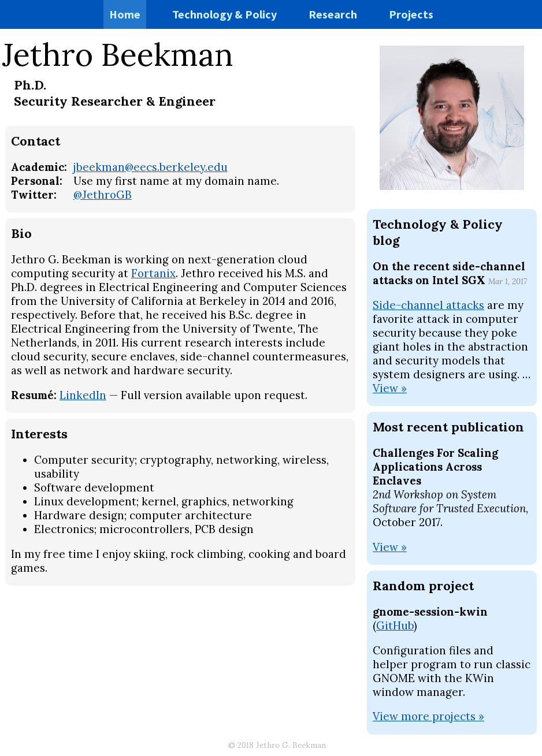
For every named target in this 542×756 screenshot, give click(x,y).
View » (390, 388)
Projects (411, 14)
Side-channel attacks (428, 305)
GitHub (395, 625)
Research (333, 14)
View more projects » (428, 716)
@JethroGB (103, 195)
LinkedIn (83, 395)
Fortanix (153, 273)
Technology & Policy (224, 14)
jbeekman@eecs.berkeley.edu (151, 167)
